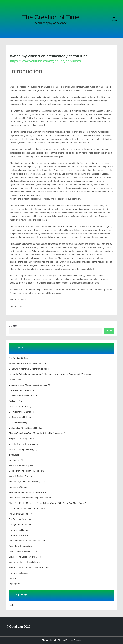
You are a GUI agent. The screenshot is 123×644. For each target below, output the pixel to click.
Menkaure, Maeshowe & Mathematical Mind (29, 369)
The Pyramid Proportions (20, 525)
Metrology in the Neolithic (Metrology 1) (27, 471)
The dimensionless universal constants (27, 509)
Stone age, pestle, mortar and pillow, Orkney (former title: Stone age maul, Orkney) (47, 503)
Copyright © (14, 584)
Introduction (14, 455)
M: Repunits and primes (20, 417)
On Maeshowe (15, 380)
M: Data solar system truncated (24, 444)
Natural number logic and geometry (25, 562)
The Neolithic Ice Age (18, 535)
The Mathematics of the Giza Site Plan (27, 541)
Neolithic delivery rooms (20, 476)
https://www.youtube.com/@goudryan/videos (45, 61)
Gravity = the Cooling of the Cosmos (26, 557)
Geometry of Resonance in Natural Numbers (29, 363)
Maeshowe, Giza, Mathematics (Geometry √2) (30, 385)
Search (14, 326)
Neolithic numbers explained (22, 466)
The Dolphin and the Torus (21, 514)
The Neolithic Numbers (19, 530)
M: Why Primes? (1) (18, 423)
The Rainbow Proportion (20, 519)
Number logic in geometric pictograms (27, 482)
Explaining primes (17, 401)
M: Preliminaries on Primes (21, 412)
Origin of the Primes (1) (20, 406)
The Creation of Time (51, 17)
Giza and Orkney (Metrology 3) (23, 449)
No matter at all (16, 460)
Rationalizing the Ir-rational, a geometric (28, 492)
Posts (11, 605)
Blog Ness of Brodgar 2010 (21, 439)
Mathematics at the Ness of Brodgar (26, 428)
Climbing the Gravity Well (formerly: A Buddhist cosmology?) (37, 433)
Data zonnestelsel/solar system (23, 551)
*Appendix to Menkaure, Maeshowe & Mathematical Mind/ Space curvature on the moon (50, 374)
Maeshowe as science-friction (23, 396)
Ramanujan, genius (18, 487)
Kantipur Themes (73, 640)
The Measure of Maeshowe (21, 390)
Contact (12, 578)
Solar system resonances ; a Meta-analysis (29, 568)
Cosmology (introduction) (20, 546)
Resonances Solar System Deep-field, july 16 (30, 498)
